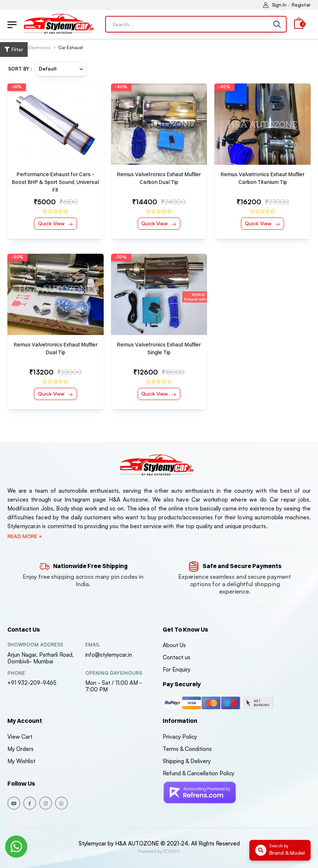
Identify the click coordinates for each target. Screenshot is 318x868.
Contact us (177, 657)
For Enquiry (177, 669)
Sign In (275, 5)
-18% (16, 87)
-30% (121, 257)
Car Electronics (35, 47)
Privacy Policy (180, 737)
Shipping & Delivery (187, 761)
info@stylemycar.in (109, 655)
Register (301, 5)
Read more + (25, 536)
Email (93, 645)
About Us (174, 645)
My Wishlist (21, 761)
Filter (14, 49)
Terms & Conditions (187, 749)
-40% (121, 87)
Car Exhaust (70, 47)
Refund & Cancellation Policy (198, 773)
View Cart (20, 737)
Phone (16, 673)
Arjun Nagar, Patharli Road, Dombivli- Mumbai (41, 658)
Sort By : (20, 69)
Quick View (52, 223)
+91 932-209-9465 (32, 683)
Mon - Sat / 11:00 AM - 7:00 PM (114, 686)
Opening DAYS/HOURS (114, 673)
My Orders (20, 749)
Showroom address (35, 645)
